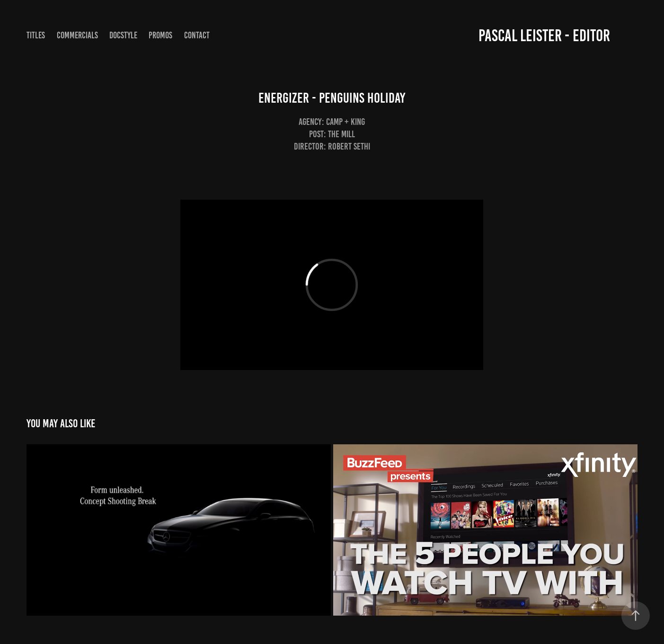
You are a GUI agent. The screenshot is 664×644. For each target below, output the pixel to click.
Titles (36, 35)
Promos (160, 35)
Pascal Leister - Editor (544, 35)
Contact (197, 35)
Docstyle (123, 35)
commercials (77, 35)
